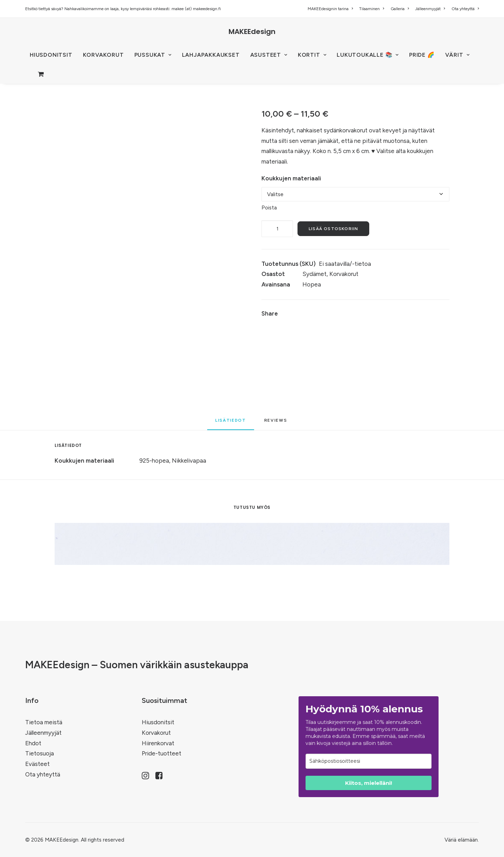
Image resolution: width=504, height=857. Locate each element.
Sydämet (314, 274)
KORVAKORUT (103, 55)
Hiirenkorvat (158, 743)
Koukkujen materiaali (291, 178)
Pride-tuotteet (162, 753)
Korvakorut (344, 274)
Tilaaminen (372, 9)
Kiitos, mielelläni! (369, 783)
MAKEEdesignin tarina (330, 9)
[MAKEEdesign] (252, 32)
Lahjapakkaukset (211, 55)
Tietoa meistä (44, 722)
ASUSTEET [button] (269, 55)
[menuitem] (331, 9)
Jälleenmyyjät (430, 9)
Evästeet (37, 764)
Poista (269, 208)
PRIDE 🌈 (422, 55)
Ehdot (33, 743)
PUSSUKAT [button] (153, 55)
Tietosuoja (40, 753)
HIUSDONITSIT (51, 55)
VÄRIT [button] (457, 55)
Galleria (400, 9)
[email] (369, 761)
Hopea (312, 284)
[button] (145, 777)
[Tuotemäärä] (277, 229)
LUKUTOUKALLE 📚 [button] (368, 55)
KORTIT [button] (312, 55)
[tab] (277, 423)
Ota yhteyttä (465, 9)
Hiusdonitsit (158, 722)
